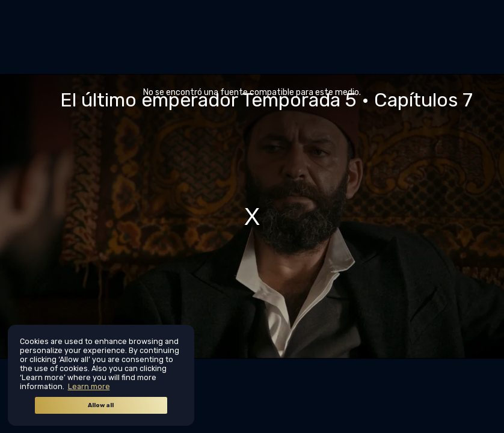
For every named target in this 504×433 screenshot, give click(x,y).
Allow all (101, 405)
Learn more (89, 386)
